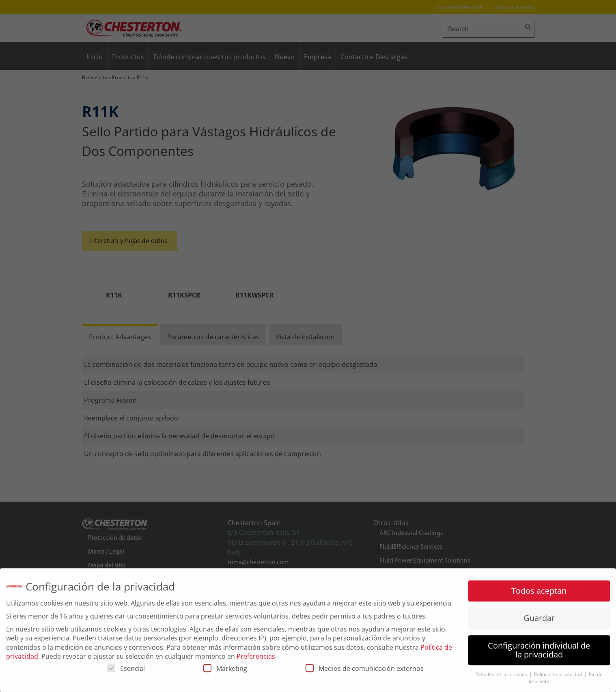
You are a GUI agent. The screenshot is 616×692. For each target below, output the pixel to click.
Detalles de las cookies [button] (502, 678)
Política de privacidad (559, 678)
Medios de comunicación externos (365, 672)
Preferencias (256, 660)
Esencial (126, 672)
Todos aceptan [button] (539, 594)
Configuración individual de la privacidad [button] (539, 653)
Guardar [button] (539, 622)
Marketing (225, 672)
